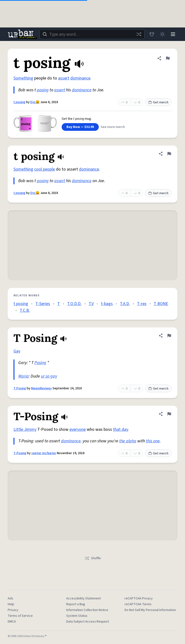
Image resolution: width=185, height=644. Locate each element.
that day (120, 429)
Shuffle (93, 558)
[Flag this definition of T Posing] (169, 336)
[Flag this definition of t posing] (168, 58)
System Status (77, 616)
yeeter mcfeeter (44, 453)
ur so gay (49, 376)
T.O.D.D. (74, 304)
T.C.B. (25, 310)
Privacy (13, 610)
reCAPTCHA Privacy (139, 598)
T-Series (43, 304)
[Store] (152, 34)
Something (23, 78)
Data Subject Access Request (88, 622)
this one (153, 441)
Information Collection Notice (87, 610)
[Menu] (173, 34)
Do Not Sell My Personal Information (150, 610)
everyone (78, 429)
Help (11, 604)
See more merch (113, 127)
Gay (17, 351)
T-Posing (20, 453)
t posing (19, 102)
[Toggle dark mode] (162, 34)
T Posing (20, 388)
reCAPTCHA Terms (138, 604)
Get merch (158, 102)
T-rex (142, 304)
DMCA (12, 622)
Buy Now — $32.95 (80, 127)
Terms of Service (20, 616)
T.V (91, 304)
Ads (10, 598)
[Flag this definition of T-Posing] (169, 414)
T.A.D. (125, 304)
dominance (80, 78)
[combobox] (92, 34)
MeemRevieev (41, 388)
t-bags (107, 304)
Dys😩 (35, 102)
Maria (23, 376)
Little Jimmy (25, 429)
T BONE (161, 304)
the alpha (128, 441)
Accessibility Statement (83, 598)
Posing (40, 363)
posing (43, 90)
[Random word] (139, 34)
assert (64, 78)
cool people (45, 169)
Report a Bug (76, 604)
